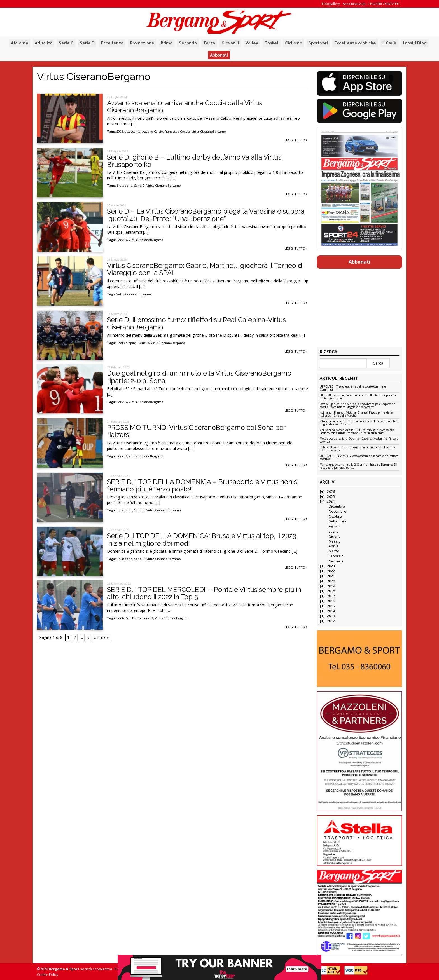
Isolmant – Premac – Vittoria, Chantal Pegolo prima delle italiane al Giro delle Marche (356, 414)
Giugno (335, 536)
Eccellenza (112, 43)
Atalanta (20, 43)
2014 (331, 611)
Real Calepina (127, 343)
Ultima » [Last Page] (101, 637)
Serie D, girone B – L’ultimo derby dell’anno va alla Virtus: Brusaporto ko (195, 161)
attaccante (133, 132)
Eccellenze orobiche (355, 43)
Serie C (66, 43)
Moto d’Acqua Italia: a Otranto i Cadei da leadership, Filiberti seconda (359, 440)
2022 (331, 571)
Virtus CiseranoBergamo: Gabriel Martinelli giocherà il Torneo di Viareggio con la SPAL (205, 269)
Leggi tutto (296, 140)
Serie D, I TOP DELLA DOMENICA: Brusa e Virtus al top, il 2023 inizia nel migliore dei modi (202, 539)
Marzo (334, 551)
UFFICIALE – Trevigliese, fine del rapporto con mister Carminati (353, 388)
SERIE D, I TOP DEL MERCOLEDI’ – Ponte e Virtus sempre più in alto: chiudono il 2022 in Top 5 (204, 593)
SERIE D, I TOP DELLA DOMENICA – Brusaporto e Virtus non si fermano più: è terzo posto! (203, 485)
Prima (167, 43)
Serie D (87, 43)
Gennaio (336, 561)
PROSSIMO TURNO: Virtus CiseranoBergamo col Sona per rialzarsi (196, 431)
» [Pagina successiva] (88, 637)
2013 (331, 616)
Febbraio (336, 556)
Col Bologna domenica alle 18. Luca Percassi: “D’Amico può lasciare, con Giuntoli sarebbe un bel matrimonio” (357, 432)
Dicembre (337, 506)
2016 (331, 601)
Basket (272, 43)
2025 (331, 497)
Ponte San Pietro (129, 618)
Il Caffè (389, 43)
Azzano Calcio (153, 132)
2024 (331, 501)
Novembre (338, 511)
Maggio (335, 541)
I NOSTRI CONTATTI (384, 4)
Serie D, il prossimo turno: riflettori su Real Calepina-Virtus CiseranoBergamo (196, 323)
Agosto (334, 526)
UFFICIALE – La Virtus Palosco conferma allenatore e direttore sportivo (359, 458)
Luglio (334, 531)
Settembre (338, 521)
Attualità (44, 43)
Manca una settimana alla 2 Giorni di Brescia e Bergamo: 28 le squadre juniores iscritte (358, 466)
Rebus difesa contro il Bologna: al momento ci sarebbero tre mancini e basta (358, 449)
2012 (331, 621)
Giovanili (230, 43)
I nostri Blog (415, 43)
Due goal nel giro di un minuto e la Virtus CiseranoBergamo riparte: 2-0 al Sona (199, 377)
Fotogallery (331, 4)
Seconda (188, 43)
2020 (331, 581)
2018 (331, 591)
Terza (209, 43)
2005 (120, 132)
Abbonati (219, 55)
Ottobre (335, 516)
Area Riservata (354, 4)
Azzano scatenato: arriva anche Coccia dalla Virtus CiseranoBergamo (185, 106)
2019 (331, 586)
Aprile (334, 546)
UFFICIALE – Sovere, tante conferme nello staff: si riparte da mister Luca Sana (358, 397)
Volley (252, 43)
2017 (331, 596)
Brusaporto (124, 186)
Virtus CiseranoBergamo (209, 132)
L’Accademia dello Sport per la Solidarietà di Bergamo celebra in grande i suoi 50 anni (359, 423)
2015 (331, 606)
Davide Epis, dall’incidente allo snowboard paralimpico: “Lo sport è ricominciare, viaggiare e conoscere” (358, 406)
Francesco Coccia (177, 132)
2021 (331, 576)
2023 (331, 566)
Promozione (142, 43)
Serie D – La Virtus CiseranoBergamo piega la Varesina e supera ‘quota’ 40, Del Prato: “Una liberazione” (206, 215)
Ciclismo (294, 43)
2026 (331, 492)
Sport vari (318, 43)
